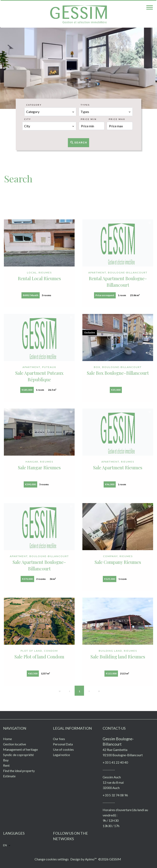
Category (34, 105)
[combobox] (50, 112)
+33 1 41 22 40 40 (115, 762)
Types (85, 105)
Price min (89, 119)
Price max (117, 119)
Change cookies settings (52, 859)
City (28, 119)
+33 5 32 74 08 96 (115, 795)
